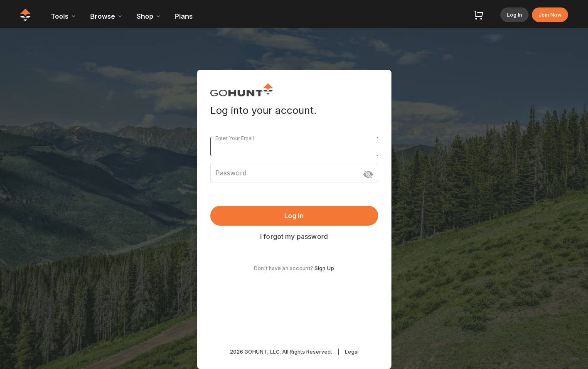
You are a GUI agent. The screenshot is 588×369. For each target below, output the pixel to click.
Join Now (550, 15)
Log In (514, 15)
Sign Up (324, 268)
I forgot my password (294, 236)
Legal (352, 352)
